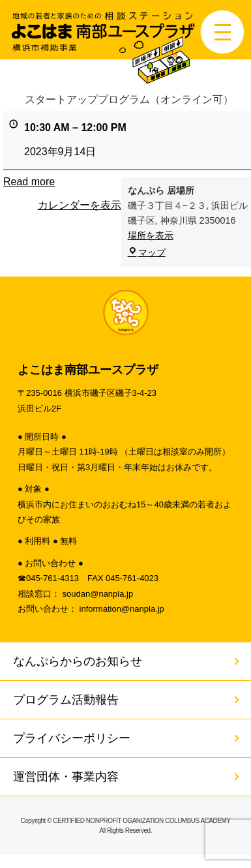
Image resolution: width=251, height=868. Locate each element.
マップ (147, 252)
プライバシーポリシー (72, 738)
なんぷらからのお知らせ (78, 661)
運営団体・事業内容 (66, 777)
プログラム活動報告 (66, 700)
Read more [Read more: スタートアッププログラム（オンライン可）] (29, 182)
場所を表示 (151, 236)
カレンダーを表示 (80, 205)
